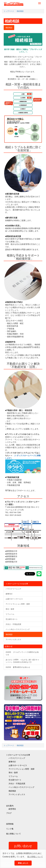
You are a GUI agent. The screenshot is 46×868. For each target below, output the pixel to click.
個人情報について (13, 834)
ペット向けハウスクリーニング (21, 787)
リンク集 (10, 829)
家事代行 (12, 762)
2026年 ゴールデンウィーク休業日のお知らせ (22, 653)
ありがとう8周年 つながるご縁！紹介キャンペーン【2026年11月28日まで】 (22, 661)
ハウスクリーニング (17, 758)
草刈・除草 (13, 773)
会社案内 (10, 806)
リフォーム (13, 776)
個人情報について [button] (35, 857)
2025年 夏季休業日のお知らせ (18, 667)
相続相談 (12, 791)
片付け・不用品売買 (17, 784)
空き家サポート (15, 780)
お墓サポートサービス (18, 765)
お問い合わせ (23, 846)
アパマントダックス (17, 794)
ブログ (9, 813)
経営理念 (12, 809)
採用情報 (10, 824)
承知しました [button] (23, 863)
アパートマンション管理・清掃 (21, 769)
